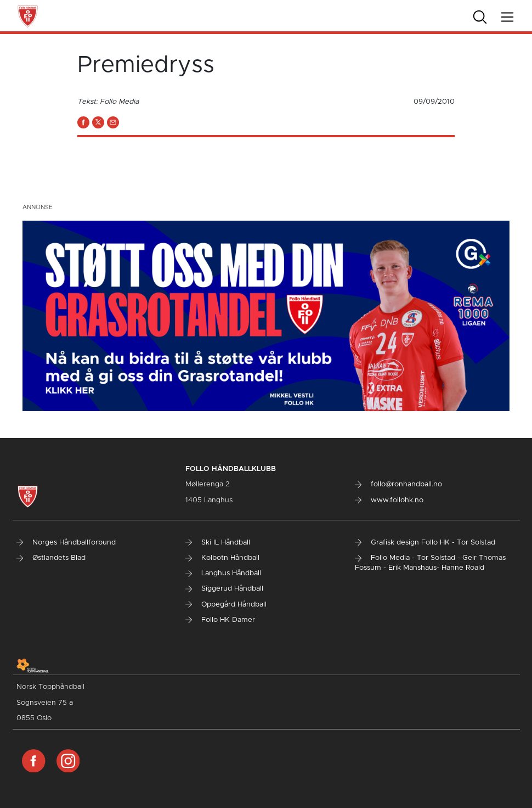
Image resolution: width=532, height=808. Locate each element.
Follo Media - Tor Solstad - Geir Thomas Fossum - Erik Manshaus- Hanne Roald (430, 563)
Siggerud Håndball (224, 589)
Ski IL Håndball (218, 543)
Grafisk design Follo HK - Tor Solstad (425, 543)
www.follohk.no (389, 500)
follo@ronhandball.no (398, 484)
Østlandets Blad (51, 558)
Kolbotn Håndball (222, 558)
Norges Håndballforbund (66, 543)
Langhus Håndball (223, 573)
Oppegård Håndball (226, 605)
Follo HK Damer (220, 620)
